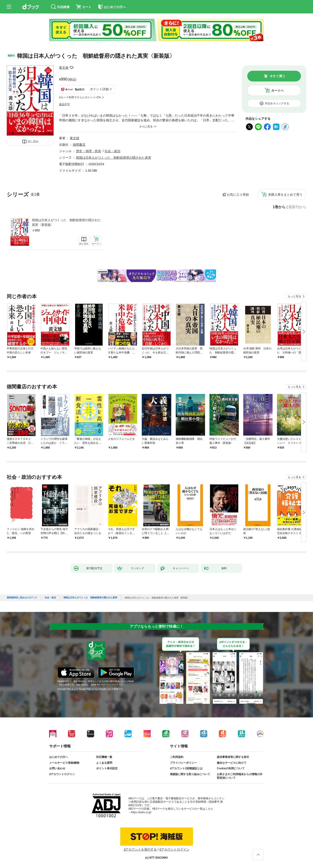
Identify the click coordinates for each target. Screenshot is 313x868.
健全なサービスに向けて (232, 763)
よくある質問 (104, 763)
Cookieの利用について (231, 768)
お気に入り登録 (238, 195)
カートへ (277, 90)
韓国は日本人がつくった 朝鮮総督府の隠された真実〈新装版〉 (66, 222)
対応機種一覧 (104, 757)
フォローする (72, 68)
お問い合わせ (57, 768)
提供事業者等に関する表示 (233, 757)
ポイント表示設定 (107, 768)
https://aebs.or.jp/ (141, 812)
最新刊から (297, 207)
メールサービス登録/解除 (64, 763)
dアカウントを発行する (140, 849)
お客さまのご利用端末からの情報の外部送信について (240, 776)
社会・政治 (112, 151)
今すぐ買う (277, 76)
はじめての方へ (59, 757)
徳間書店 (79, 145)
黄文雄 (64, 68)
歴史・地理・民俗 (89, 151)
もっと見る (294, 296)
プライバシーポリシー (183, 763)
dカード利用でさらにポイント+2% (80, 97)
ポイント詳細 (99, 89)
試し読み (33, 141)
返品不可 (64, 104)
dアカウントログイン (62, 774)
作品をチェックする (277, 103)
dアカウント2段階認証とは (186, 768)
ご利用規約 (177, 757)
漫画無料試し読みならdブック (22, 598)
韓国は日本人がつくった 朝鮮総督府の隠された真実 (114, 158)
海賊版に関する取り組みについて (190, 774)
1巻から (279, 207)
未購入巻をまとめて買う (285, 195)
